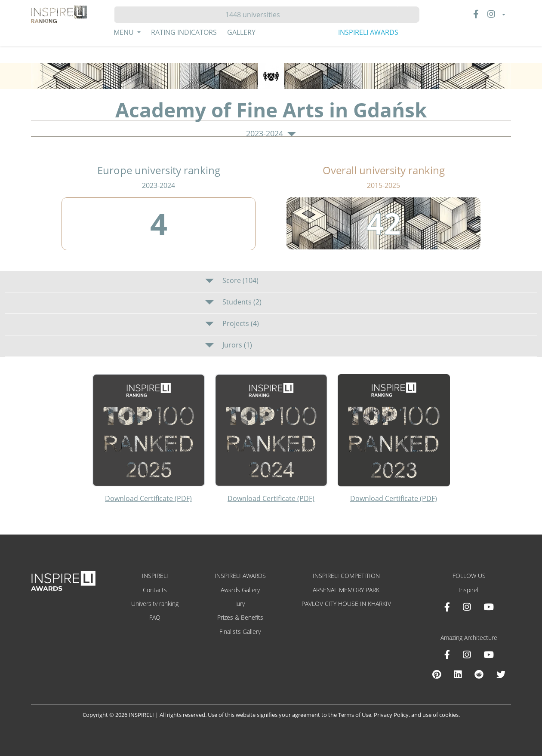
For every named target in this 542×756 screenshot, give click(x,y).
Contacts (155, 590)
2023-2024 (271, 134)
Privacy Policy (391, 715)
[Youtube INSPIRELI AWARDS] (489, 607)
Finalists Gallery (240, 632)
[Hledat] (256, 15)
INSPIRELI (155, 576)
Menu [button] (125, 32)
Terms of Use (355, 715)
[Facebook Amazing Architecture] (447, 655)
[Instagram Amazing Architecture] (467, 655)
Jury (240, 604)
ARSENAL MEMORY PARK (346, 590)
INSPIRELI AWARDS (368, 32)
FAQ (155, 617)
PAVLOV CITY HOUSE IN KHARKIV (346, 604)
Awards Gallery (240, 590)
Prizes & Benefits (240, 617)
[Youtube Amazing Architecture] (489, 655)
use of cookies (440, 715)
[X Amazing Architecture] (501, 674)
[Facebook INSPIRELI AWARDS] (447, 607)
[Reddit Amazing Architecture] (479, 674)
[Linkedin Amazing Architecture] (458, 674)
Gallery (241, 32)
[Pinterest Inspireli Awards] (437, 674)
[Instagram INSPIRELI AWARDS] (467, 607)
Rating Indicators (184, 32)
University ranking (155, 604)
